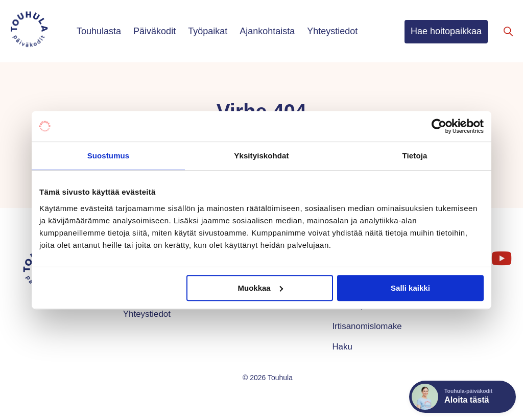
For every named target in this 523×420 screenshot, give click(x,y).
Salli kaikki (410, 288)
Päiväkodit (154, 31)
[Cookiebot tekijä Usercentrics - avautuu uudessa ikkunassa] (439, 126)
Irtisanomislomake (367, 326)
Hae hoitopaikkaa (446, 31)
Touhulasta (99, 31)
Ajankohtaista (267, 31)
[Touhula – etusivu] (41, 31)
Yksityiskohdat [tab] (261, 156)
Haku (342, 347)
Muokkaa (260, 288)
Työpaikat (208, 31)
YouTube (501, 254)
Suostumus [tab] (109, 156)
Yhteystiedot (332, 31)
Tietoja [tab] (415, 156)
